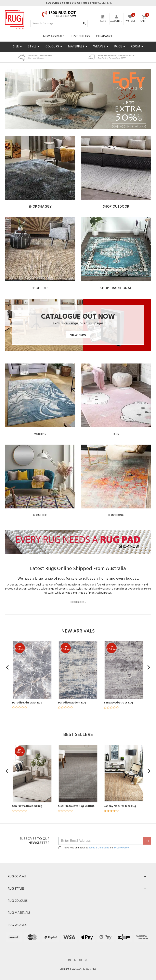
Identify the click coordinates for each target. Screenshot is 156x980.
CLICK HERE (79, 3)
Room (137, 47)
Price (120, 47)
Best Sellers (80, 36)
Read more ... (78, 602)
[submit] (147, 841)
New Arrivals (54, 36)
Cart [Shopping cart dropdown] (144, 21)
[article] (54, 678)
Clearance (104, 36)
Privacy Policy (121, 848)
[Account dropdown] (116, 21)
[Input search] (59, 23)
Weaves (101, 47)
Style (34, 47)
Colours (54, 47)
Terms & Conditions (99, 848)
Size (17, 47)
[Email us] (69, 960)
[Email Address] (101, 841)
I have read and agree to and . (94, 848)
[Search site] (84, 24)
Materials (78, 47)
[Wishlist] (130, 19)
